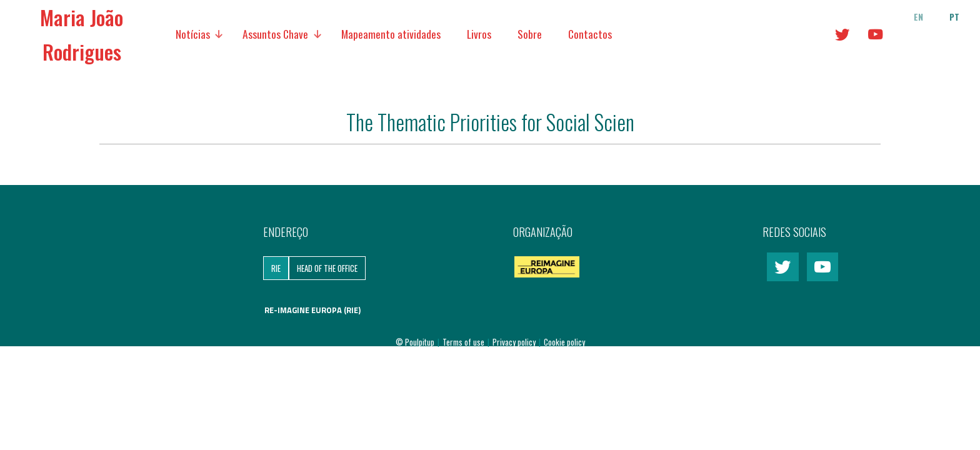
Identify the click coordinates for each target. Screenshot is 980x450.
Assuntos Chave (275, 34)
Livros (479, 34)
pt (954, 17)
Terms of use (464, 342)
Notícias (193, 34)
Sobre (530, 34)
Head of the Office (327, 268)
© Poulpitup (415, 342)
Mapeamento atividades (391, 34)
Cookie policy (564, 342)
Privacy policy (515, 342)
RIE (276, 268)
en (918, 17)
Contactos (590, 34)
